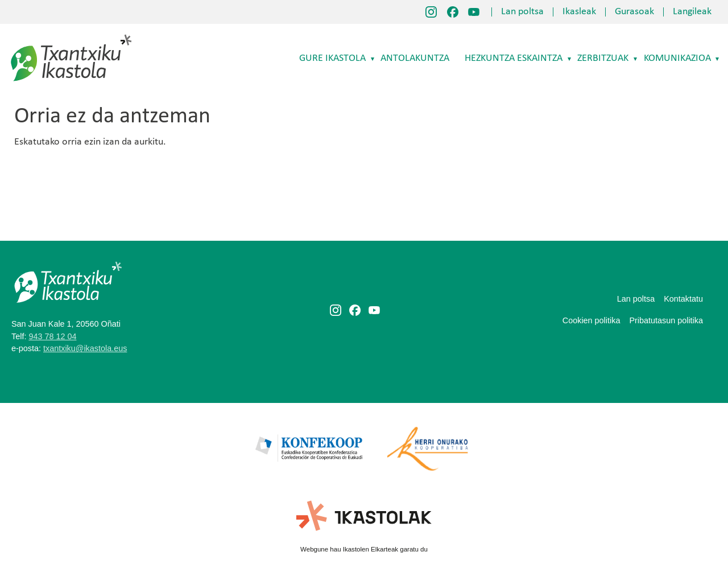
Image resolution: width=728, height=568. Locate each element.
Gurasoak (634, 12)
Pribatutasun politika (666, 320)
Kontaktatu (683, 299)
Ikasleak (579, 12)
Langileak (692, 12)
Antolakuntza (415, 58)
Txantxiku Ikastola (71, 37)
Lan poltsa (522, 12)
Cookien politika (591, 320)
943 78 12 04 (52, 336)
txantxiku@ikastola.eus (85, 348)
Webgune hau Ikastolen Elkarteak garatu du (364, 549)
